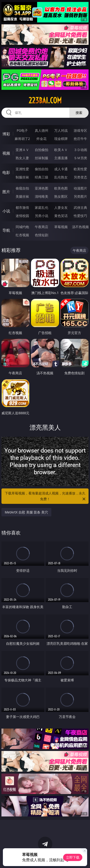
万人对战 (61, 130)
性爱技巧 (80, 216)
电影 (6, 172)
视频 (6, 153)
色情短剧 (42, 235)
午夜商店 (42, 227)
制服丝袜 (22, 177)
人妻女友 (61, 207)
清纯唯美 (42, 196)
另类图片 (80, 196)
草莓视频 (61, 227)
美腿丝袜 (22, 196)
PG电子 (22, 130)
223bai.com (45, 100)
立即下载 (73, 857)
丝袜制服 (42, 158)
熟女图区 (61, 196)
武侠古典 (80, 207)
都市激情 (22, 207)
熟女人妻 (22, 158)
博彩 (6, 134)
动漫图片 (80, 188)
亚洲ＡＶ (22, 150)
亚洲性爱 (22, 169)
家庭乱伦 (42, 207)
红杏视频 (22, 235)
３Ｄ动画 (80, 150)
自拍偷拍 (42, 150)
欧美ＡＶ (61, 150)
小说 (6, 211)
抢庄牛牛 (80, 139)
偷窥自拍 (22, 188)
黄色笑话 (61, 216)
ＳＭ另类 (80, 158)
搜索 (79, 113)
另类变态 (80, 177)
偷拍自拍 (42, 169)
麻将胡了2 (22, 139)
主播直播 (61, 158)
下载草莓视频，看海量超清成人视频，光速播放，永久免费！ (46, 496)
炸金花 (42, 139)
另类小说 (42, 216)
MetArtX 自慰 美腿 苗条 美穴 (26, 512)
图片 (6, 192)
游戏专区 (80, 130)
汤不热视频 (80, 227)
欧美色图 (61, 188)
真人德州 (42, 130)
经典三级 (42, 177)
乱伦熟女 (61, 177)
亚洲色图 (42, 188)
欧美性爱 (80, 169)
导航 (6, 230)
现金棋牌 (61, 139)
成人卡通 (61, 169)
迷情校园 (22, 216)
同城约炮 (22, 227)
